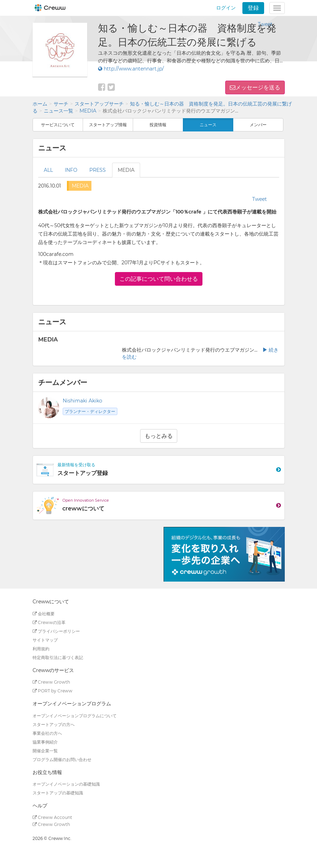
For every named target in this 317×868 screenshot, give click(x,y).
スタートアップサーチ (99, 104)
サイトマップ (45, 640)
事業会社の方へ (47, 733)
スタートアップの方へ (54, 724)
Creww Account (52, 817)
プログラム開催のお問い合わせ (62, 759)
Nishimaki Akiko (82, 401)
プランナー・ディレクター (90, 411)
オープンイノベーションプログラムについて (75, 716)
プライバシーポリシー (56, 631)
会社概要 (44, 614)
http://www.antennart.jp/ (131, 69)
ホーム (40, 104)
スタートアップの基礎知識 (58, 793)
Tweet (265, 24)
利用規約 (41, 649)
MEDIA (88, 111)
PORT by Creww (53, 691)
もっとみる (159, 436)
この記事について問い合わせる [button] (159, 279)
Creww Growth (51, 682)
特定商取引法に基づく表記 (58, 657)
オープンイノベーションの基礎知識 (66, 784)
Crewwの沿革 (49, 622)
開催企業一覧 (45, 751)
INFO (71, 170)
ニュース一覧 (58, 111)
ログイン (226, 8)
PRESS (98, 170)
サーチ (61, 104)
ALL (48, 170)
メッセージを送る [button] (258, 87)
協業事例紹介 (45, 742)
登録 (253, 8)
